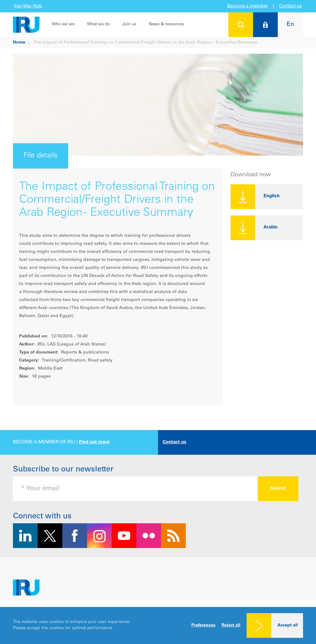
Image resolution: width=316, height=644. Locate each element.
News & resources (166, 25)
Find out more (94, 442)
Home (19, 43)
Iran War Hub (28, 6)
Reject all (231, 625)
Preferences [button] (203, 625)
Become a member (247, 6)
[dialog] (158, 625)
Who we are (63, 25)
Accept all (288, 625)
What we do (98, 25)
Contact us (291, 6)
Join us (129, 25)
